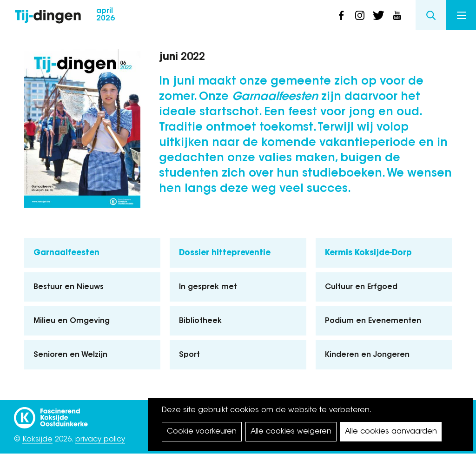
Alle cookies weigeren (291, 432)
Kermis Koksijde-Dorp (368, 253)
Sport (189, 355)
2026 (106, 15)
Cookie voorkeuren (202, 432)
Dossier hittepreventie (225, 253)
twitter (378, 15)
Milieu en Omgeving (72, 321)
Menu (462, 15)
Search (431, 15)
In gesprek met (208, 287)
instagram (360, 15)
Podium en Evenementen (373, 321)
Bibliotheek (200, 321)
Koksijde (37, 440)
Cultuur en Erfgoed (361, 287)
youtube (397, 15)
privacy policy (100, 440)
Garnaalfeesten (66, 253)
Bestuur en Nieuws (69, 287)
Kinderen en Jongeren (367, 355)
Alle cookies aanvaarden (391, 432)
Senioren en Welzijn (70, 355)
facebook (341, 15)
